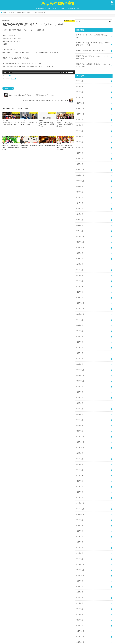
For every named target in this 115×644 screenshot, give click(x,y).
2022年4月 (79, 330)
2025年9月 (79, 113)
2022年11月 (79, 293)
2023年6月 (79, 256)
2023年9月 (79, 240)
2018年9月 (79, 551)
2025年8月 (79, 119)
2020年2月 (79, 467)
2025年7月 (79, 124)
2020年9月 (79, 430)
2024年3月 (79, 208)
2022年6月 (79, 319)
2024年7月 (79, 187)
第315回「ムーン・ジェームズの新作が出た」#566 (93, 35)
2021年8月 (79, 372)
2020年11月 (79, 419)
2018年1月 (79, 593)
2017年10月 (79, 609)
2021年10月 (79, 361)
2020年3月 (79, 461)
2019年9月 (79, 493)
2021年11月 (79, 356)
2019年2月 (79, 525)
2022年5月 (79, 324)
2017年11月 (79, 604)
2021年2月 (79, 403)
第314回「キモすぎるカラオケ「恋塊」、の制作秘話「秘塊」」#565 (92, 41)
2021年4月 (79, 393)
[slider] (36, 72)
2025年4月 (79, 140)
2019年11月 (79, 482)
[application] (39, 72)
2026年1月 (79, 92)
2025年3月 (79, 145)
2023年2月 (79, 277)
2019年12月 (79, 477)
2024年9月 (79, 177)
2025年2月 (79, 150)
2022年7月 (79, 314)
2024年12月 (79, 161)
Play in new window (16, 76)
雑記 (78, 8)
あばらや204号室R (58, 3)
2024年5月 (79, 198)
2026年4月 (79, 76)
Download (31, 76)
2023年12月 (79, 224)
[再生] (5, 72)
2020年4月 (79, 456)
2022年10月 (79, 298)
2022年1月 (79, 345)
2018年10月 (79, 546)
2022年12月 (79, 287)
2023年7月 (79, 250)
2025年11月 (79, 103)
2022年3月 (79, 335)
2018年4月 (79, 577)
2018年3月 (79, 583)
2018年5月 (79, 572)
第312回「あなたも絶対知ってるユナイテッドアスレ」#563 (92, 54)
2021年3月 (79, 398)
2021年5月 (79, 388)
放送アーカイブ (52, 8)
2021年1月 (79, 409)
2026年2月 (79, 87)
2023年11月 (79, 229)
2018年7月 (79, 561)
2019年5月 (79, 514)
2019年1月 (79, 530)
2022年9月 (79, 303)
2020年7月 (79, 440)
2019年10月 (79, 488)
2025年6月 (79, 129)
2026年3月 (79, 82)
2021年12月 (79, 351)
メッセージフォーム (70, 8)
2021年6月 (79, 382)
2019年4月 (79, 519)
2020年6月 (79, 446)
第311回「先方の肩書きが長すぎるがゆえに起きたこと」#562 (92, 61)
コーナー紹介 (61, 8)
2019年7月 (79, 504)
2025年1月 (79, 156)
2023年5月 (79, 261)
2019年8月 (79, 498)
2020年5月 (79, 451)
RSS (12, 79)
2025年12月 (79, 98)
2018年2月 (79, 588)
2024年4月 (79, 203)
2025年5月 (79, 134)
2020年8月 (79, 435)
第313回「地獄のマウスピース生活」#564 (90, 47)
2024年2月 (79, 214)
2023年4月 (79, 266)
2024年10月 (79, 171)
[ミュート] (66, 72)
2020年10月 (79, 424)
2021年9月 (79, 366)
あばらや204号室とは (41, 8)
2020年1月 (79, 472)
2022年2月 (79, 340)
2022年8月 (79, 308)
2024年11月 (79, 166)
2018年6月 (79, 567)
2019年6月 (79, 509)
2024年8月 (79, 182)
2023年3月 (79, 272)
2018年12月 (79, 535)
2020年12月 (79, 414)
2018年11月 (79, 540)
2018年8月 (79, 556)
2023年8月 (79, 245)
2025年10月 (79, 108)
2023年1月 (79, 282)
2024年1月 (79, 219)
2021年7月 (79, 377)
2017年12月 (79, 598)
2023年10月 (79, 235)
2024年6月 (79, 192)
